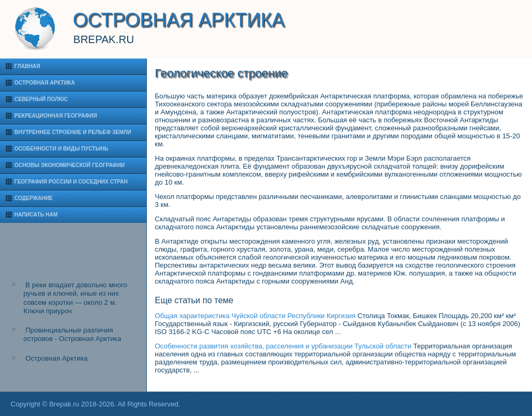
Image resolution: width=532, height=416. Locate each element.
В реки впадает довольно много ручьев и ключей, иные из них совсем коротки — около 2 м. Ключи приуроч (75, 298)
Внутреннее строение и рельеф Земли (73, 132)
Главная (27, 66)
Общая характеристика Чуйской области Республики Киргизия (255, 316)
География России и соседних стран (71, 182)
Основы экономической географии (70, 165)
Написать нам (36, 215)
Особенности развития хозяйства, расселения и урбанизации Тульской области (283, 346)
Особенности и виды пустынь (61, 149)
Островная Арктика (45, 83)
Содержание (34, 198)
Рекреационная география (56, 116)
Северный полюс (41, 99)
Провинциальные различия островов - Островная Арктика (72, 334)
